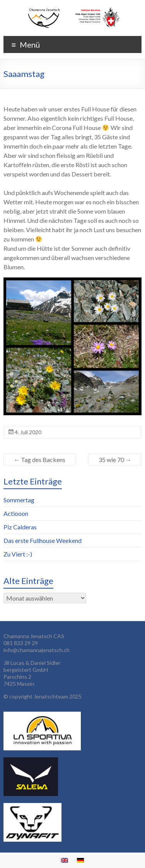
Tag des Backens (39, 460)
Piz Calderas (20, 527)
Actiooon (16, 513)
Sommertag (19, 500)
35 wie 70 (115, 460)
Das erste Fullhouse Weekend (43, 540)
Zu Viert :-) (18, 554)
